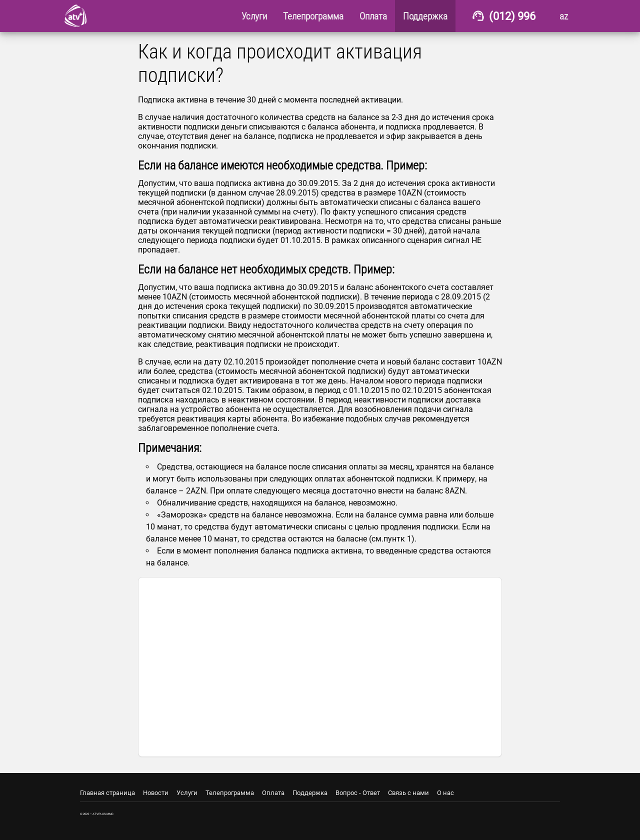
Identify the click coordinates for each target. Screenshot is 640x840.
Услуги (187, 793)
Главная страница (107, 793)
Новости (156, 793)
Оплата (273, 793)
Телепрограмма (230, 793)
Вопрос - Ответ (358, 793)
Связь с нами (408, 793)
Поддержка (310, 793)
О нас (445, 793)
